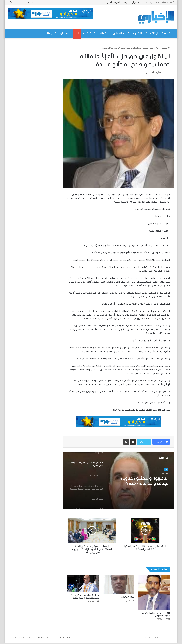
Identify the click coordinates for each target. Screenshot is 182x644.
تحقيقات (89, 34)
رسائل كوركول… (127, 597)
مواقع (126, 2)
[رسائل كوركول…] (119, 585)
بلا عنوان (136, 2)
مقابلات (104, 34)
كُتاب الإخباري (121, 34)
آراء (77, 34)
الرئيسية (167, 34)
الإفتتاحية (148, 2)
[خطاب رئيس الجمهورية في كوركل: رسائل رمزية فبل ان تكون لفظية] (83, 584)
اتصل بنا (52, 34)
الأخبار (138, 34)
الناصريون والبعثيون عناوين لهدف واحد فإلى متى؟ (145, 481)
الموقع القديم (113, 2)
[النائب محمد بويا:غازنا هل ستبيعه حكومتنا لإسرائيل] (154, 592)
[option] (119, 480)
